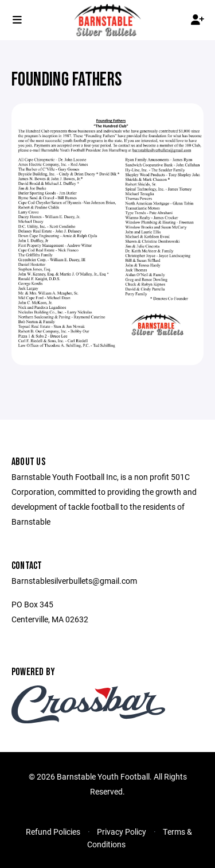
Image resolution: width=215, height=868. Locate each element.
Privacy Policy (122, 832)
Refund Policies (53, 832)
